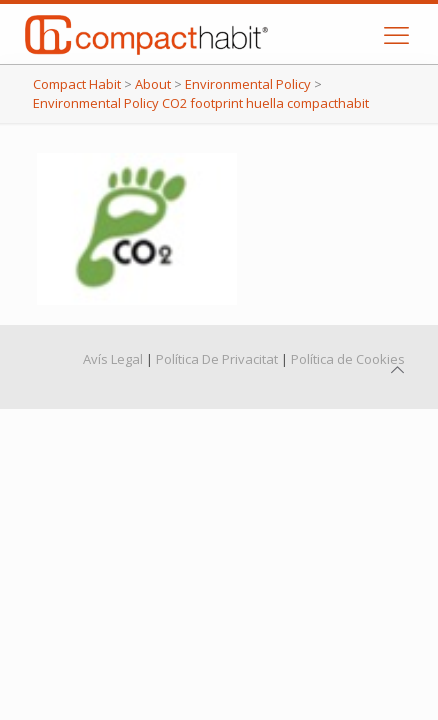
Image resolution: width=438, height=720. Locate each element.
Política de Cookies (348, 359)
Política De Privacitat (217, 359)
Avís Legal (113, 359)
